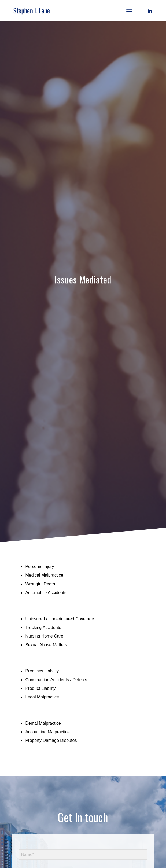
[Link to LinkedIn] (150, 11)
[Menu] (129, 11)
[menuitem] (129, 11)
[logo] (69, 11)
